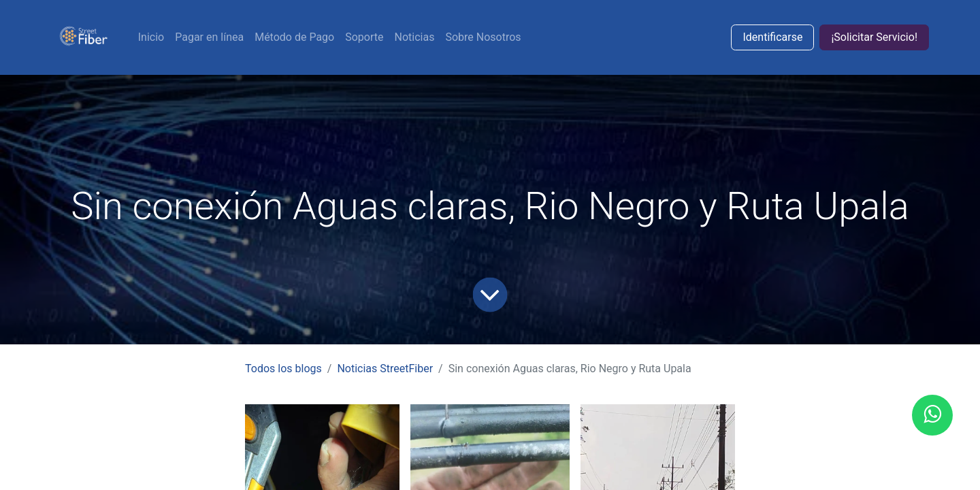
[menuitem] (151, 37)
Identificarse (772, 37)
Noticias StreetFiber (385, 369)
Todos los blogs (283, 369)
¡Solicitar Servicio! (874, 37)
